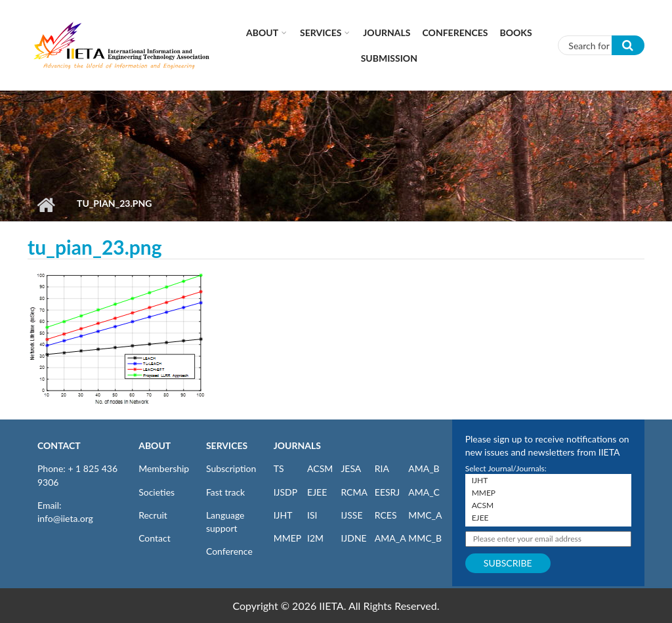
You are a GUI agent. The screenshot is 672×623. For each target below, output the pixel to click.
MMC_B (425, 538)
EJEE (317, 492)
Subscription (231, 468)
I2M (315, 538)
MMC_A (425, 515)
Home (46, 205)
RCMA (354, 492)
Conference (229, 551)
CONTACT (59, 445)
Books (516, 32)
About (262, 32)
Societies (157, 492)
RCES (386, 515)
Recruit (153, 515)
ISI (312, 515)
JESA (351, 468)
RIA (382, 468)
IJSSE (351, 515)
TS (279, 468)
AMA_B (424, 468)
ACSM (320, 468)
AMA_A (390, 538)
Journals (387, 32)
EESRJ (387, 492)
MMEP (288, 538)
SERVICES (227, 445)
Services (321, 32)
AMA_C (424, 492)
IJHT (283, 515)
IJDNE (353, 538)
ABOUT (155, 445)
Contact (155, 538)
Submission (389, 58)
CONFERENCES (455, 32)
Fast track (225, 492)
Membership (164, 468)
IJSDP (285, 492)
